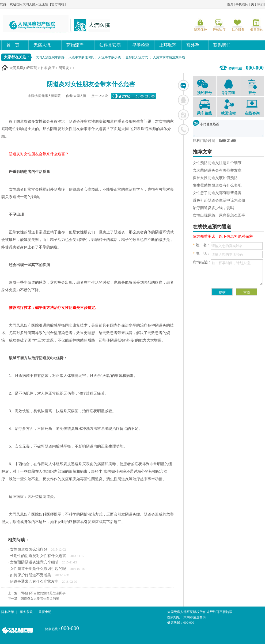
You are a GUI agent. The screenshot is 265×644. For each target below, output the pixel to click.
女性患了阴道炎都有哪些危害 (217, 193)
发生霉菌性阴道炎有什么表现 (217, 185)
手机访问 (242, 4)
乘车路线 (204, 107)
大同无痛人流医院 (58, 24)
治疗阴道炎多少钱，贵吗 (213, 208)
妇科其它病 (110, 45)
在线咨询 (183, 85)
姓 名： (202, 245)
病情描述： (202, 262)
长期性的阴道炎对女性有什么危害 (38, 556)
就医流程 (228, 107)
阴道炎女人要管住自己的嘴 (40, 598)
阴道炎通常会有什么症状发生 (34, 582)
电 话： (202, 254)
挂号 (252, 87)
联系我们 (222, 45)
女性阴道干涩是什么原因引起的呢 (38, 569)
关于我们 (257, 4)
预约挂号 (204, 87)
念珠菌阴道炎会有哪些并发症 (217, 170)
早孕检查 (141, 45)
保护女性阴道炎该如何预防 (215, 178)
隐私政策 (8, 612)
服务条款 (26, 612)
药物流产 (75, 45)
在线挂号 (183, 115)
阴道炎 (64, 68)
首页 (230, 4)
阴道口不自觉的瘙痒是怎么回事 (43, 593)
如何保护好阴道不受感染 (31, 575)
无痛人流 (42, 45)
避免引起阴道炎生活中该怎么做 (219, 200)
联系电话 (183, 130)
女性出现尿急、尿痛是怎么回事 (219, 215)
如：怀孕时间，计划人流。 (237, 272)
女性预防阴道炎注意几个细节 (34, 562)
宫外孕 (193, 45)
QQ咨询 (228, 87)
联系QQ (183, 100)
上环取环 (168, 45)
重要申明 (45, 612)
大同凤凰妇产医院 (23, 68)
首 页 (13, 45)
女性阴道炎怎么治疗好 (29, 549)
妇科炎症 (48, 68)
